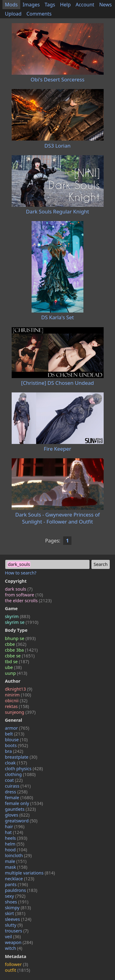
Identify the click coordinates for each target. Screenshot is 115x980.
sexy (15, 896)
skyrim (17, 616)
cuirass (18, 786)
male (16, 861)
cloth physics (24, 769)
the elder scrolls (28, 601)
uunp (16, 673)
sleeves (18, 919)
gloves (17, 815)
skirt (15, 913)
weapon (19, 942)
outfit (17, 970)
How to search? (21, 573)
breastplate (21, 757)
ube (13, 667)
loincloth (18, 855)
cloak (16, 763)
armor (17, 728)
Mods (11, 5)
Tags (50, 5)
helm (15, 844)
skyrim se (22, 622)
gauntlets (20, 809)
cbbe (16, 644)
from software (24, 595)
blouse (16, 740)
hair (15, 826)
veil (13, 937)
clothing (20, 774)
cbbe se (20, 656)
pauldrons (21, 890)
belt (15, 734)
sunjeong (20, 712)
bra (14, 751)
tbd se (17, 662)
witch (14, 948)
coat (14, 780)
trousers (17, 931)
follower (17, 964)
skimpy (18, 908)
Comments (39, 14)
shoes (17, 902)
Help (65, 5)
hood (16, 850)
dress (16, 792)
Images (31, 5)
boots (16, 745)
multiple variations (30, 873)
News (105, 5)
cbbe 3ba (21, 650)
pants (16, 884)
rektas (17, 706)
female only (24, 803)
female (19, 798)
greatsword (21, 821)
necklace (20, 879)
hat (14, 832)
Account (85, 5)
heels (16, 838)
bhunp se (20, 638)
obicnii (16, 701)
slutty (14, 925)
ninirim (18, 695)
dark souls (19, 589)
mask (16, 867)
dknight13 (19, 689)
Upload (13, 14)
